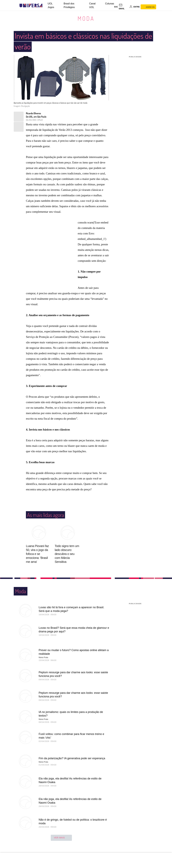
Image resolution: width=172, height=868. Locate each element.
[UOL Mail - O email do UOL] (124, 7)
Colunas (110, 4)
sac (116, 7)
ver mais (61, 838)
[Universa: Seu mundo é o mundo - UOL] (31, 6)
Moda (86, 18)
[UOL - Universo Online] (45, 6)
